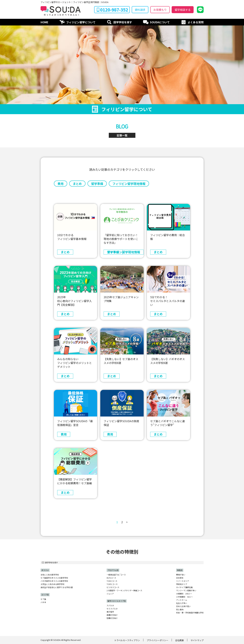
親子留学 (110, 612)
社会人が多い (182, 603)
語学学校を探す (123, 22)
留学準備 (97, 184)
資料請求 (140, 10)
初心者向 (180, 609)
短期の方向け (112, 618)
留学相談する (183, 10)
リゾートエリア (183, 581)
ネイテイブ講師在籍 (184, 587)
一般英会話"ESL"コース (116, 575)
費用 (61, 184)
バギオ (43, 602)
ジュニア (110, 594)
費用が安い (181, 575)
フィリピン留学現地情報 (129, 184)
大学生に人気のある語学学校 (52, 584)
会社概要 (179, 640)
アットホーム (182, 600)
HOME (44, 22)
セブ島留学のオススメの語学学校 (54, 578)
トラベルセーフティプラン (127, 640)
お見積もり (160, 10)
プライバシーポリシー (158, 640)
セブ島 (43, 599)
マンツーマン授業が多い (186, 590)
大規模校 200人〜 (184, 594)
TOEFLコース (112, 584)
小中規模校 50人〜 (184, 597)
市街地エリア (182, 584)
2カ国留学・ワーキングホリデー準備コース (124, 590)
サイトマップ (197, 640)
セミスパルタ (112, 609)
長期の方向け (112, 615)
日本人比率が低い (183, 606)
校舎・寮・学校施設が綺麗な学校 (190, 613)
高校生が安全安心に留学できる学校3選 (57, 587)
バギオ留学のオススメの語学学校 (54, 581)
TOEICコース (112, 581)
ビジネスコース (113, 587)
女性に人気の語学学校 (50, 575)
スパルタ (110, 605)
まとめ (77, 184)
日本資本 (180, 578)
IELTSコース (111, 578)
